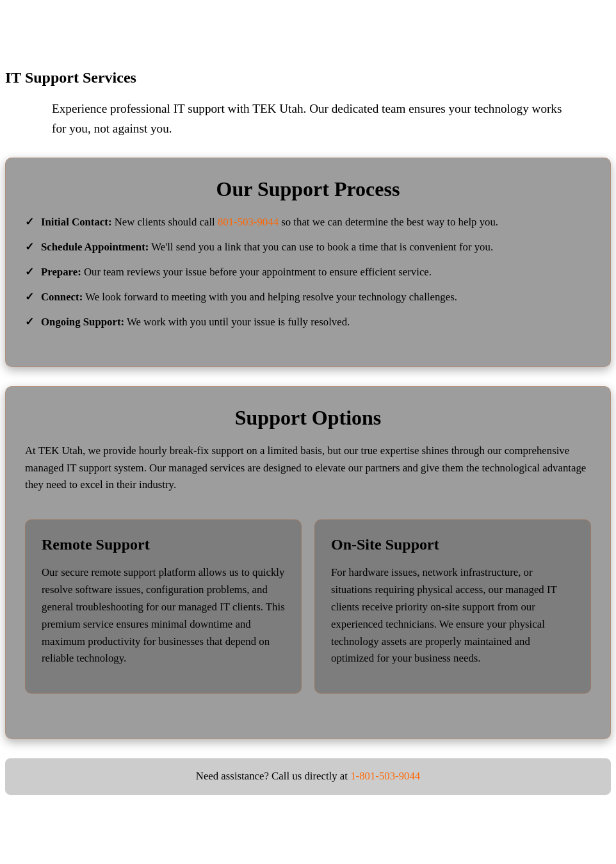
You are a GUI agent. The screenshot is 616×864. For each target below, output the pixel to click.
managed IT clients (219, 607)
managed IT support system (85, 468)
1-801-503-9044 (385, 776)
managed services (207, 468)
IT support (199, 109)
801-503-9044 (248, 222)
